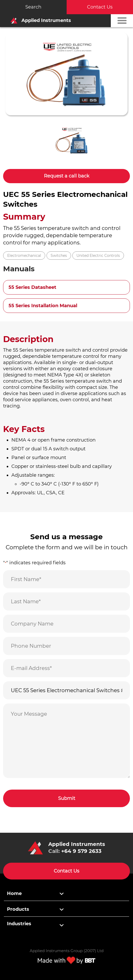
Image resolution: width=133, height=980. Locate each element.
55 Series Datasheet (32, 287)
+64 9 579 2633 (81, 851)
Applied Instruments (39, 20)
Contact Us (100, 7)
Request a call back (67, 176)
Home (14, 893)
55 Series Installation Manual (43, 306)
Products (18, 909)
